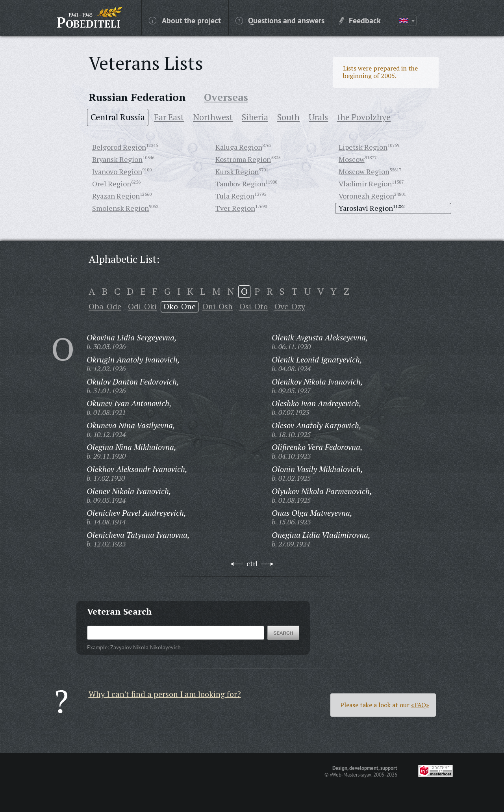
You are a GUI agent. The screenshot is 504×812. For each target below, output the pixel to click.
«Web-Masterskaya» (350, 775)
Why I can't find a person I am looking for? (165, 694)
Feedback (360, 20)
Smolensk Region (120, 208)
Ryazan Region (116, 196)
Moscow (352, 159)
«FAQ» (420, 705)
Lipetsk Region (363, 147)
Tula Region (235, 196)
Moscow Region (364, 171)
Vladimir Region (365, 184)
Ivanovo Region (117, 171)
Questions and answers (280, 20)
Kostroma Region (243, 159)
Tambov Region (240, 184)
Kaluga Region (239, 147)
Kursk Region (237, 171)
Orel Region (112, 184)
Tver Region (235, 208)
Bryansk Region (117, 159)
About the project (185, 20)
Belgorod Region (119, 147)
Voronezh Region (366, 196)
